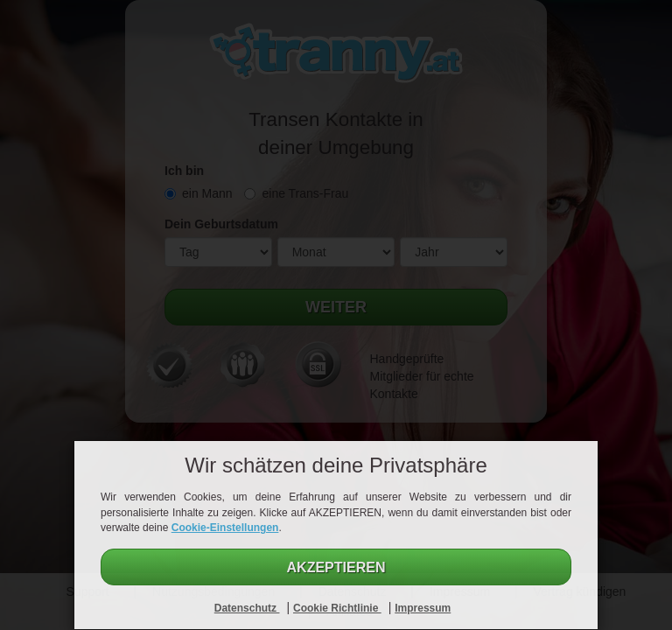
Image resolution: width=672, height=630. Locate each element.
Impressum (423, 608)
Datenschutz (247, 608)
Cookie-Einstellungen (225, 528)
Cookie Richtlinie (337, 608)
